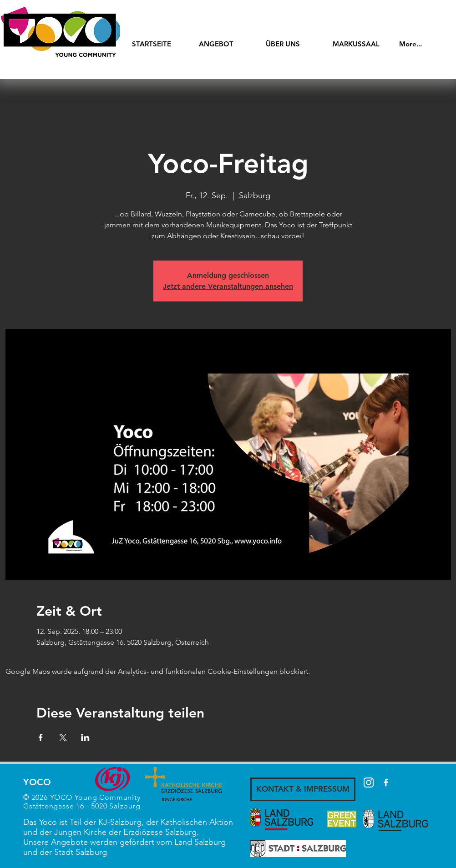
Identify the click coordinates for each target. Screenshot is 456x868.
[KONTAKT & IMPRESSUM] (303, 789)
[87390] (369, 783)
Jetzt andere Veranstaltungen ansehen (228, 286)
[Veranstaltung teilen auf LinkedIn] (85, 738)
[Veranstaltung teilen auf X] (63, 738)
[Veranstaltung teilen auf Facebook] (41, 738)
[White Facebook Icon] (386, 783)
